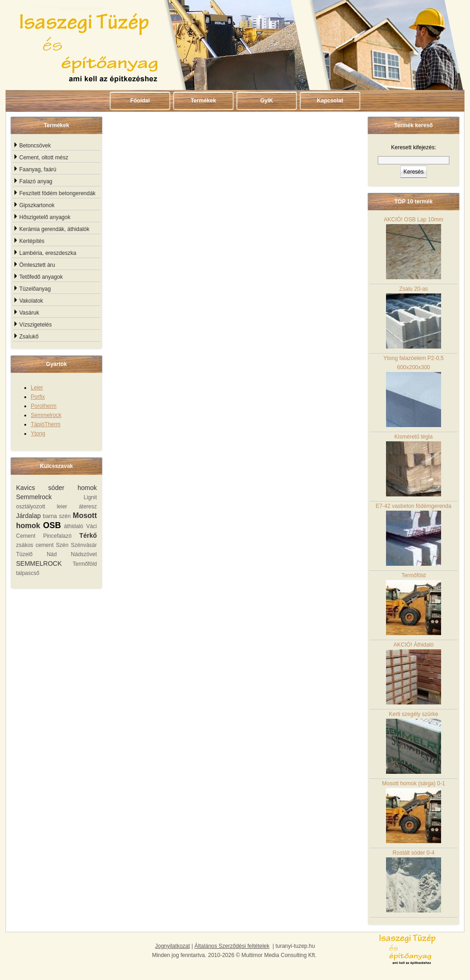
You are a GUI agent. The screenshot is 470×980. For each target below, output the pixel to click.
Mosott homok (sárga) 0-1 (413, 812)
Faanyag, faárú (38, 169)
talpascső (28, 573)
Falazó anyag (36, 181)
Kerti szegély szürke (414, 742)
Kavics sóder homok (56, 488)
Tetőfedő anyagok (41, 277)
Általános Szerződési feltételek (232, 946)
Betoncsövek (35, 146)
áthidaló (73, 526)
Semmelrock (46, 415)
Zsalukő (29, 337)
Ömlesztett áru (37, 265)
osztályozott (31, 507)
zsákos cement (35, 545)
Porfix (38, 397)
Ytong (38, 434)
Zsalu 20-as (414, 317)
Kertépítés (32, 241)
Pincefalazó (57, 536)
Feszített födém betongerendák (57, 193)
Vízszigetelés (36, 325)
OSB (52, 525)
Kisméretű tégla (414, 465)
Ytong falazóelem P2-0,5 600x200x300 (413, 391)
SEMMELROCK (39, 563)
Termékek (203, 101)
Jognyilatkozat (173, 946)
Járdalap (28, 516)
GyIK (267, 101)
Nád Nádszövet (72, 554)
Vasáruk (29, 313)
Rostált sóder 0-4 (414, 881)
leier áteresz (77, 507)
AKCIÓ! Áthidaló (414, 673)
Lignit (90, 497)
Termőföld (85, 564)
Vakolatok (31, 301)
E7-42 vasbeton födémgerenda (414, 534)
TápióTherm (46, 424)
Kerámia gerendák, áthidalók (54, 229)
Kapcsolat (330, 101)
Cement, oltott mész (44, 158)
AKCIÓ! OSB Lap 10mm (413, 248)
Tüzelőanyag (35, 289)
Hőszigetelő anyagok (45, 217)
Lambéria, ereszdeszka (48, 253)
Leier (37, 388)
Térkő (88, 535)
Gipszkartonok (37, 205)
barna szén (57, 516)
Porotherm (44, 406)
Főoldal (140, 101)
